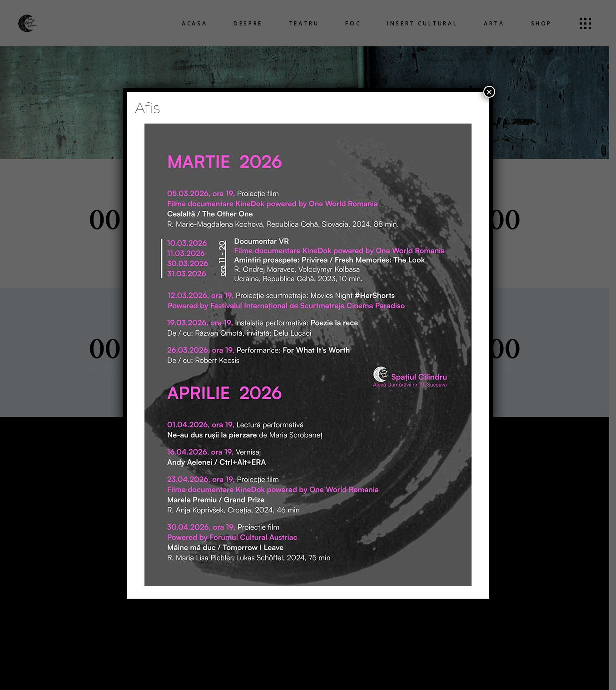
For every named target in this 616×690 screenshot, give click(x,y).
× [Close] (489, 92)
